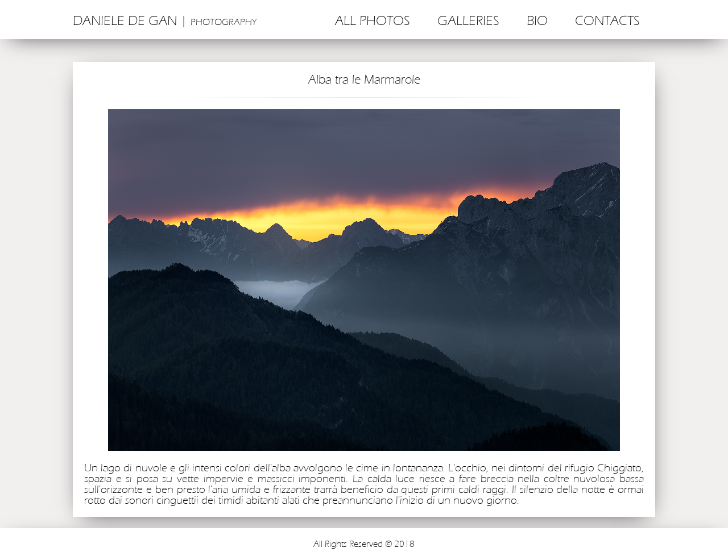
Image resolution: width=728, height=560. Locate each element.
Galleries (468, 21)
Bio (537, 21)
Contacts (607, 21)
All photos (373, 21)
